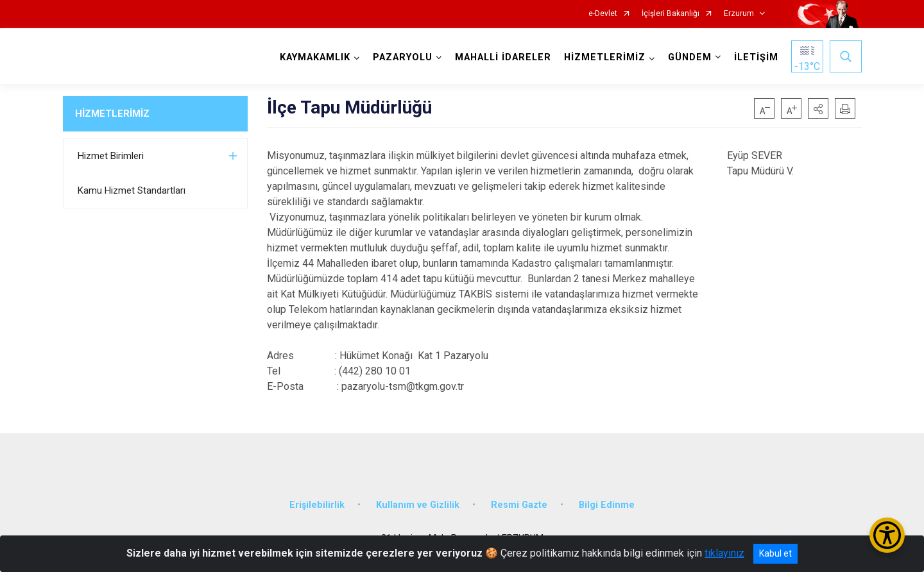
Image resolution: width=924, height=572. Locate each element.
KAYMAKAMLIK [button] (315, 57)
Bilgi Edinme (607, 505)
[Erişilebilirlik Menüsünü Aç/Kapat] (887, 535)
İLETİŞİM (756, 57)
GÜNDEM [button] (690, 57)
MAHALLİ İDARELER (503, 57)
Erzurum (739, 14)
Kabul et (775, 553)
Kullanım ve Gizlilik (418, 505)
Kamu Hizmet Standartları (132, 190)
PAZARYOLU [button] (403, 57)
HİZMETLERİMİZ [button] (605, 57)
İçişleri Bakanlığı (671, 14)
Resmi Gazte (519, 505)
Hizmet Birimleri (111, 156)
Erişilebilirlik (317, 505)
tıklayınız (724, 553)
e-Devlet (603, 14)
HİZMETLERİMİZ (112, 114)
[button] (818, 108)
